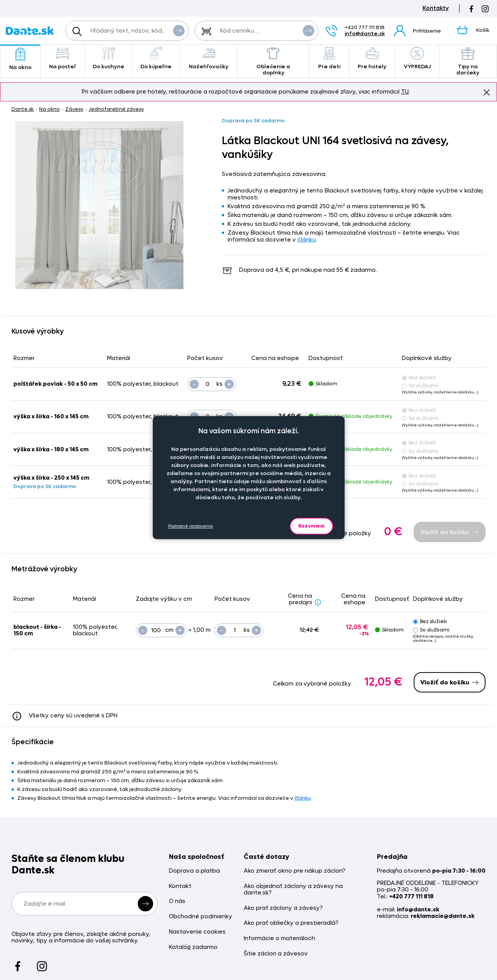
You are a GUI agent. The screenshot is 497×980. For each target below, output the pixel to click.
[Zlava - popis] (318, 602)
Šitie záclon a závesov (276, 954)
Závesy (74, 109)
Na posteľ (63, 58)
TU (405, 92)
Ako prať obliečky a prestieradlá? (291, 923)
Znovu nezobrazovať (487, 92)
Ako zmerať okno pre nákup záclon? (295, 871)
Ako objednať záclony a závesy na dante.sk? (293, 890)
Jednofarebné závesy (116, 109)
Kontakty (436, 8)
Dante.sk (23, 109)
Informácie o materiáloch (279, 938)
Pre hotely (372, 58)
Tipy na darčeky (468, 62)
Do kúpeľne (156, 58)
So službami (420, 386)
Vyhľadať (179, 30)
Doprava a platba (194, 871)
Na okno (20, 59)
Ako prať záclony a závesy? (283, 908)
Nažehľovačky (209, 58)
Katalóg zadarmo (193, 947)
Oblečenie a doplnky (273, 62)
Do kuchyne (108, 58)
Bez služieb (419, 377)
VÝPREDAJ (417, 58)
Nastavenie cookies (197, 932)
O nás (177, 901)
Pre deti (329, 58)
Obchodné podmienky (201, 917)
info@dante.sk (365, 34)
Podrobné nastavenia (191, 526)
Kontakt (180, 886)
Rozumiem (311, 526)
